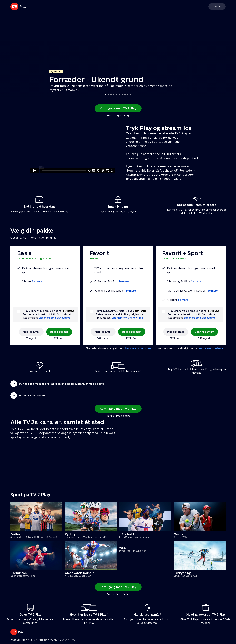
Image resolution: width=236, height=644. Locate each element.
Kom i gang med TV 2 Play (118, 108)
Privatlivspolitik (18, 640)
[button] (118, 384)
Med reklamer (31, 332)
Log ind (217, 6)
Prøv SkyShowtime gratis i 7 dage (42, 311)
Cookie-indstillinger (37, 640)
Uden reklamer (59, 332)
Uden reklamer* (132, 332)
